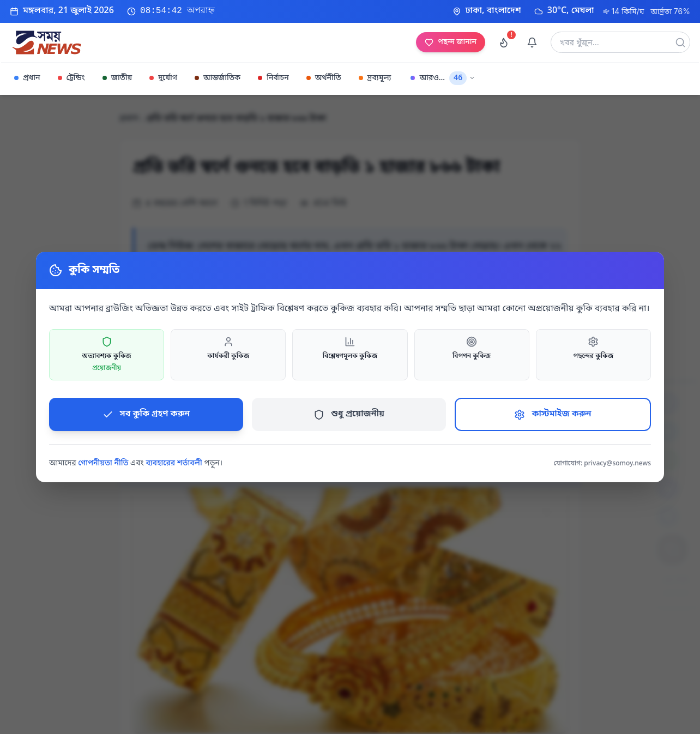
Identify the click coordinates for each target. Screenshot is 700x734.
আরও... (443, 78)
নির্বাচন (273, 78)
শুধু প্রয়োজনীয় (349, 414)
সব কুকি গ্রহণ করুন (146, 414)
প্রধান (27, 78)
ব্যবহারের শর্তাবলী (174, 463)
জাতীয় (117, 78)
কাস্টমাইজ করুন (553, 414)
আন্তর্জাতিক (218, 78)
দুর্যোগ (163, 78)
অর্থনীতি (324, 78)
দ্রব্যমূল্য (375, 78)
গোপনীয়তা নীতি (103, 463)
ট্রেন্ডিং (71, 78)
